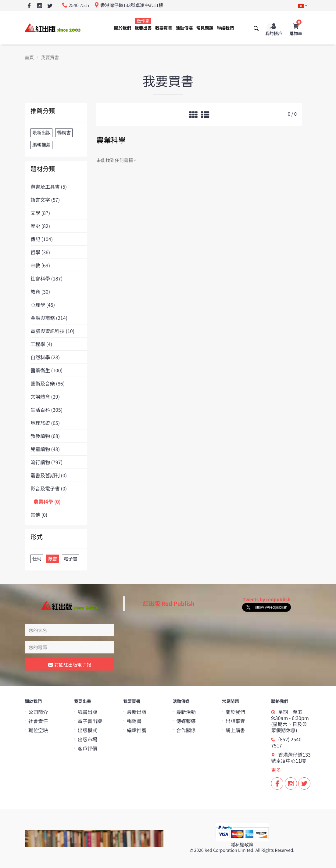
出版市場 (88, 739)
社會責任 (38, 721)
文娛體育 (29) (45, 396)
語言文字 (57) (45, 200)
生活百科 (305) (46, 410)
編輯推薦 (137, 730)
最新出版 (137, 712)
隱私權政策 (242, 845)
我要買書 (164, 28)
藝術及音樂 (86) (48, 383)
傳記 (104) (42, 239)
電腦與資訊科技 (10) (52, 331)
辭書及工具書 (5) (49, 186)
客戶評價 (88, 748)
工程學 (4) (41, 344)
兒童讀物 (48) (45, 449)
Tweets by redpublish (267, 600)
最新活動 (186, 712)
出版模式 (88, 730)
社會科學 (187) (46, 278)
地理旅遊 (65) (45, 423)
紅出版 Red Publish (169, 604)
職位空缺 (38, 730)
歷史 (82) (40, 226)
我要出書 (143, 25)
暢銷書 (134, 721)
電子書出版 (90, 721)
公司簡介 (38, 712)
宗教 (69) (40, 265)
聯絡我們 (225, 28)
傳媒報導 (186, 721)
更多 (276, 770)
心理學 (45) (43, 305)
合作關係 (186, 730)
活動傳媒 (184, 28)
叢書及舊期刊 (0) (49, 475)
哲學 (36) (40, 252)
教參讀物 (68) (45, 436)
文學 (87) (40, 213)
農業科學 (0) (47, 501)
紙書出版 (88, 712)
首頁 (29, 58)
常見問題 (205, 28)
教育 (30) (40, 291)
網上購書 (235, 730)
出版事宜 (235, 721)
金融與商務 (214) (49, 318)
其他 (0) (39, 515)
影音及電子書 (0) (49, 488)
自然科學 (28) (45, 357)
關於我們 (123, 28)
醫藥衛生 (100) (46, 370)
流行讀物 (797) (46, 462)
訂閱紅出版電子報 (69, 665)
